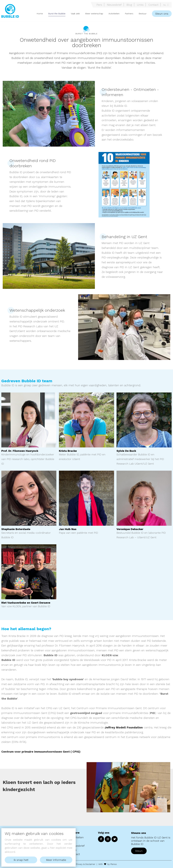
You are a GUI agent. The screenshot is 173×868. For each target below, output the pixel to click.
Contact (153, 5)
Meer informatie (56, 860)
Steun (139, 851)
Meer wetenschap (94, 14)
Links (140, 5)
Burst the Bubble (57, 14)
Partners (129, 14)
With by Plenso (108, 864)
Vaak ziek (75, 14)
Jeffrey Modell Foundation (124, 727)
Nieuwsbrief (114, 5)
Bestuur (143, 14)
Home (40, 14)
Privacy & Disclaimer (86, 864)
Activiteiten (114, 14)
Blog (129, 5)
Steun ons (162, 14)
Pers (99, 5)
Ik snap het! (21, 860)
